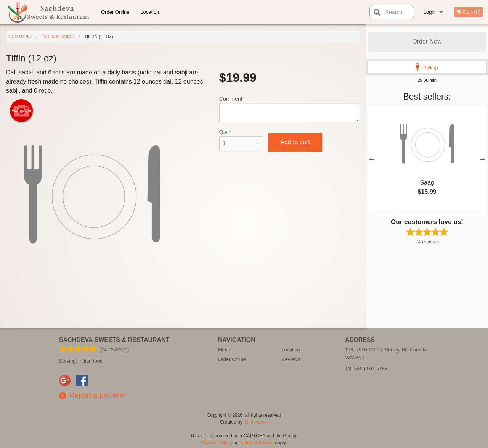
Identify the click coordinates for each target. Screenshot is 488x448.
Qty (241, 140)
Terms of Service (257, 443)
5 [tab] (444, 208)
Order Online (115, 12)
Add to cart (295, 142)
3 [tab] (421, 208)
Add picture (22, 111)
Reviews (291, 359)
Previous (372, 159)
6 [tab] (456, 208)
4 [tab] (433, 208)
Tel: (366, 368)
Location (150, 12)
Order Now (427, 41)
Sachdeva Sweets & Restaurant (114, 340)
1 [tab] (398, 208)
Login (430, 12)
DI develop (256, 422)
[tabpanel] (427, 159)
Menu (224, 350)
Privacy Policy (216, 443)
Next (482, 159)
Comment (290, 109)
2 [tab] (410, 208)
